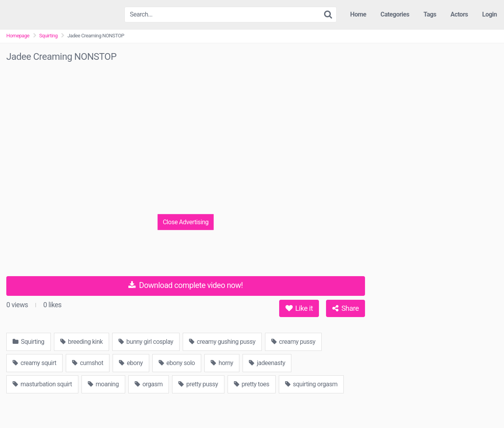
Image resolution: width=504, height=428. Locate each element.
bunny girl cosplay (146, 342)
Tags (430, 14)
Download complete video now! (185, 285)
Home (358, 14)
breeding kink (82, 342)
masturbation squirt (42, 384)
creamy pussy (293, 342)
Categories (395, 14)
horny (222, 363)
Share (346, 308)
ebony (131, 363)
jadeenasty (267, 363)
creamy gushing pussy (222, 342)
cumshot (88, 363)
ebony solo (177, 363)
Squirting (49, 36)
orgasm (149, 384)
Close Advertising (185, 222)
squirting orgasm (311, 384)
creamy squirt (34, 363)
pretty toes (252, 384)
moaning (103, 384)
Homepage (18, 36)
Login (489, 14)
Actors (459, 14)
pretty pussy (198, 384)
